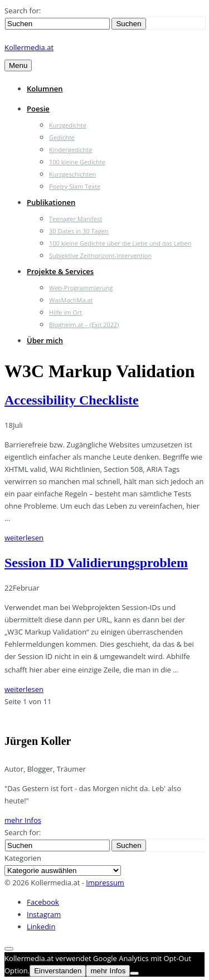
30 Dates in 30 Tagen (79, 231)
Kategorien (23, 857)
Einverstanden (58, 970)
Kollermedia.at (29, 47)
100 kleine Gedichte (77, 162)
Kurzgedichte (68, 125)
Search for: (23, 11)
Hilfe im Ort (65, 312)
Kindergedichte (71, 150)
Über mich (45, 340)
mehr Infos (23, 819)
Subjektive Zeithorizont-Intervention (100, 255)
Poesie (38, 109)
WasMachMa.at (71, 300)
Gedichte (62, 137)
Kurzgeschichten (72, 174)
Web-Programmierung (81, 288)
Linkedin (41, 925)
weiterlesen (24, 538)
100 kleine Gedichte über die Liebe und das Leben (120, 243)
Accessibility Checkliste (72, 400)
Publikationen (51, 202)
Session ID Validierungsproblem (96, 563)
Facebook (43, 901)
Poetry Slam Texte (75, 186)
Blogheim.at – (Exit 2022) (84, 325)
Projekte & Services (60, 271)
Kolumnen (45, 89)
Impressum (105, 881)
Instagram (44, 913)
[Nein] (134, 972)
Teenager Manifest (76, 219)
